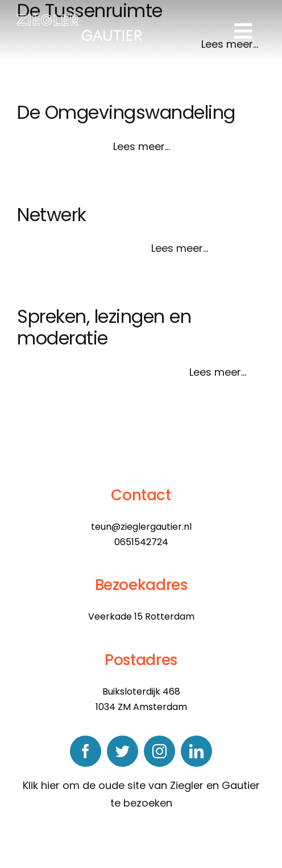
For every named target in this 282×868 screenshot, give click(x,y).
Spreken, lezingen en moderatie (104, 327)
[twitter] (123, 751)
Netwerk (52, 215)
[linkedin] (196, 751)
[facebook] (86, 751)
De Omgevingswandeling (126, 112)
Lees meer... (142, 146)
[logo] (80, 19)
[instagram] (159, 751)
